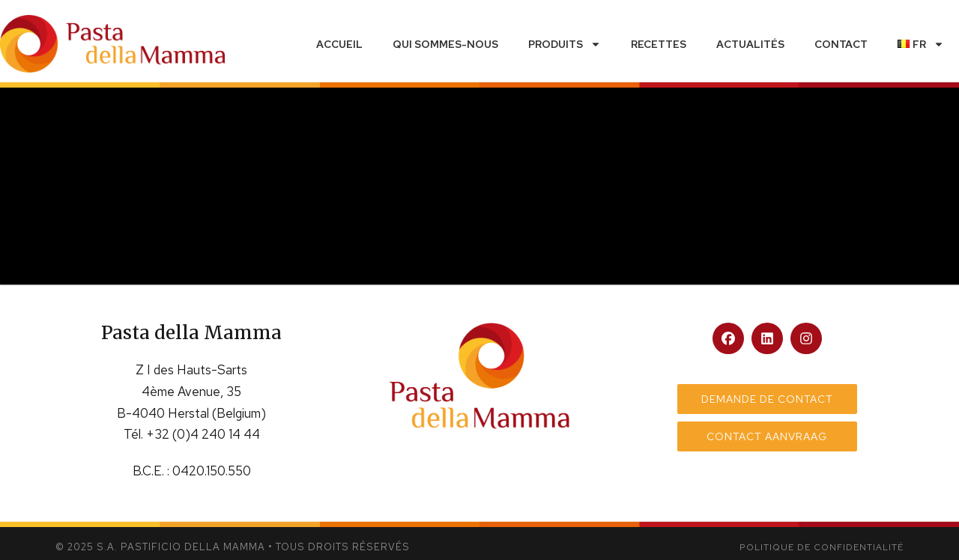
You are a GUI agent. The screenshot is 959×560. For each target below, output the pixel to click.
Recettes (659, 44)
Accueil (339, 44)
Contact (841, 44)
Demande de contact (767, 399)
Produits (565, 44)
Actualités (750, 44)
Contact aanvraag (767, 436)
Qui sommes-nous (445, 44)
